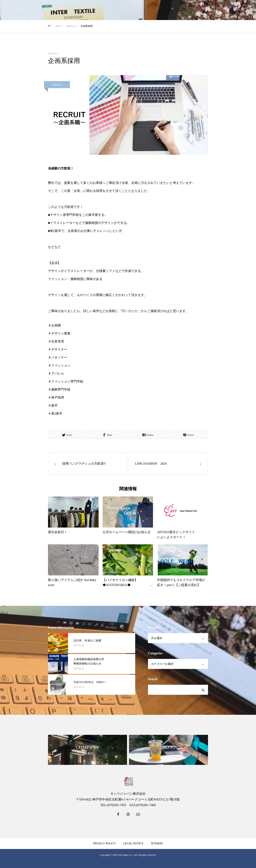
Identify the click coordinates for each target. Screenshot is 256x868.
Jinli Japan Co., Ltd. (128, 855)
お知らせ (57, 85)
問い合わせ (130, 311)
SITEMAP (157, 843)
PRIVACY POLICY (104, 843)
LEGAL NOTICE (133, 843)
